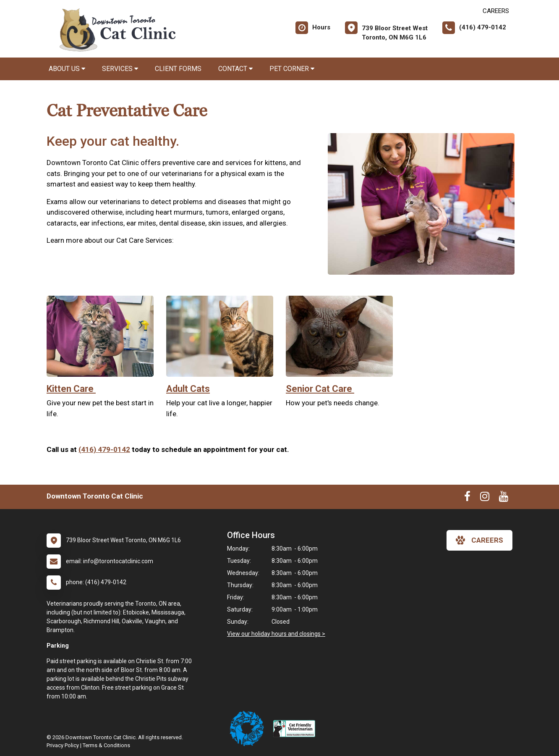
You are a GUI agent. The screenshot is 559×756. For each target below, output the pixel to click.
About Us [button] (67, 69)
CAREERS (496, 11)
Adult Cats (188, 389)
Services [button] (120, 69)
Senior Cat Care (320, 389)
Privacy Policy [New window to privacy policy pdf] (63, 745)
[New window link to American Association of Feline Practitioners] (296, 729)
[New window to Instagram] (485, 498)
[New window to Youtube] (504, 498)
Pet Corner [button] (292, 69)
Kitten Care (71, 389)
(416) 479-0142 (104, 449)
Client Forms (178, 69)
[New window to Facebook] (467, 498)
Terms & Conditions (106, 745)
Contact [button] (235, 69)
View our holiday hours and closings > (276, 634)
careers (479, 540)
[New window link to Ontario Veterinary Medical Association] (250, 729)
